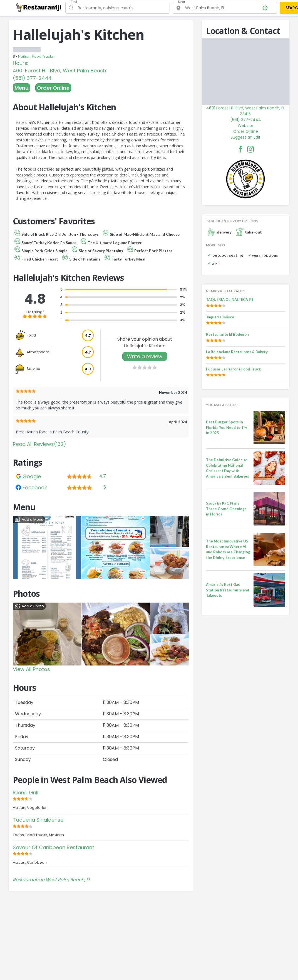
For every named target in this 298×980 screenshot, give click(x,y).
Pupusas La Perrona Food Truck (233, 369)
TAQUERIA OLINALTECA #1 (230, 299)
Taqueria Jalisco (220, 317)
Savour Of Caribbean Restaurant (54, 847)
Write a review (145, 356)
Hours (20, 63)
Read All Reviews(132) (39, 444)
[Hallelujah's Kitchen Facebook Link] (240, 149)
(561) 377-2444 (32, 78)
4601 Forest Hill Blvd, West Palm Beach (59, 71)
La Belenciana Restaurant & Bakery (237, 352)
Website (246, 126)
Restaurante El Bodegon (227, 334)
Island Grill (26, 793)
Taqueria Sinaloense (38, 820)
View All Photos (31, 669)
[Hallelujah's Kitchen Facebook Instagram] (250, 149)
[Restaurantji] (39, 8)
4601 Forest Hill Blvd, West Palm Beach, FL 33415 (246, 111)
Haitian (24, 56)
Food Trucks (43, 56)
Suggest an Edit (245, 137)
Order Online (53, 88)
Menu (22, 88)
